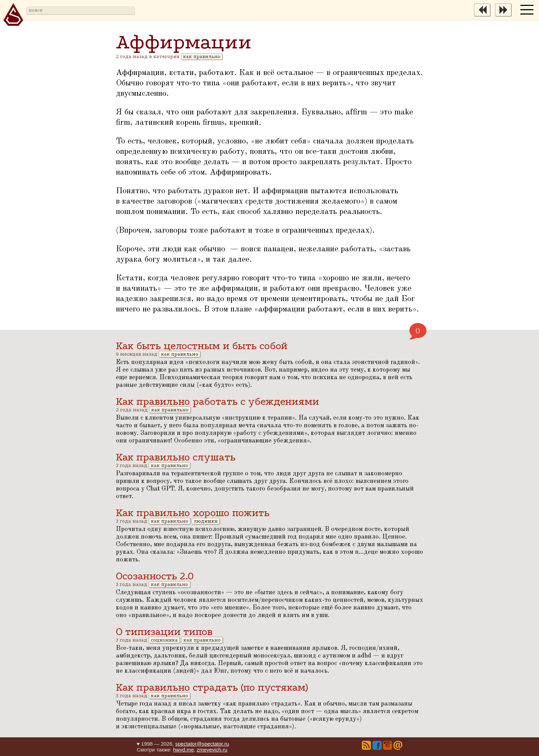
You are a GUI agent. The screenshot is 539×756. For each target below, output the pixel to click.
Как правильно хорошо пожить (193, 513)
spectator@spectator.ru (202, 744)
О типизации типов (164, 632)
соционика (164, 640)
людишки (206, 521)
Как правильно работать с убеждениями (217, 402)
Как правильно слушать (176, 457)
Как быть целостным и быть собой (202, 346)
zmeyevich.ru (212, 750)
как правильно (202, 57)
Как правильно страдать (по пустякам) (212, 687)
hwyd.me (183, 750)
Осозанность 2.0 (155, 576)
